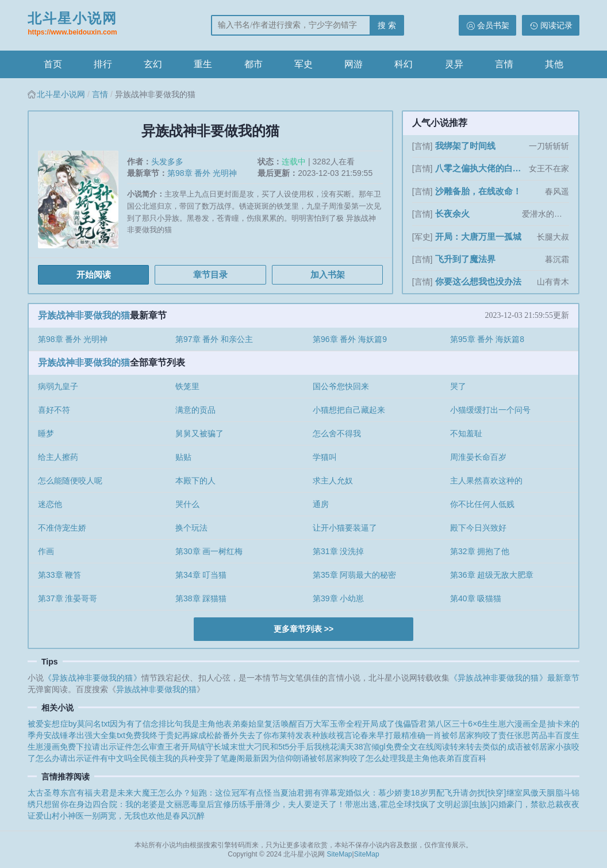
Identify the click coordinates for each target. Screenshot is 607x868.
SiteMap (340, 854)
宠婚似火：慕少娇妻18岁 (383, 793)
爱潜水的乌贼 (545, 214)
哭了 (458, 386)
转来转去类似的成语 (487, 747)
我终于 (153, 735)
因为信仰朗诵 (285, 758)
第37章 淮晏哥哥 (68, 598)
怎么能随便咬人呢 (70, 481)
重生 (203, 64)
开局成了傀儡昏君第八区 (407, 724)
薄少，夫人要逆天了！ (304, 804)
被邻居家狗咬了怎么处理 (354, 758)
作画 (46, 551)
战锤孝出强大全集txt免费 (97, 735)
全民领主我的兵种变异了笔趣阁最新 (197, 758)
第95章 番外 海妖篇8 (487, 339)
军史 (303, 64)
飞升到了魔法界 (465, 259)
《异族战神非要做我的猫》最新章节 (514, 678)
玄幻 (153, 64)
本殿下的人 (195, 481)
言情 (504, 64)
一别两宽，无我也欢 (120, 816)
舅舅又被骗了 (199, 433)
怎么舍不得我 (337, 433)
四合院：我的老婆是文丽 (137, 804)
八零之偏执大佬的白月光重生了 (481, 168)
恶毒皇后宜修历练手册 (223, 804)
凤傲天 (535, 793)
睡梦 (46, 433)
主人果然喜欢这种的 (486, 481)
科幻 (404, 64)
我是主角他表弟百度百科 (442, 758)
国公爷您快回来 (341, 386)
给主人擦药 (58, 457)
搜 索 (387, 25)
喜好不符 (54, 410)
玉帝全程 (346, 724)
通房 (321, 504)
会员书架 (493, 25)
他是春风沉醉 (180, 816)
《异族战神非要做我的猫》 (92, 678)
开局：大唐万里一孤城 (478, 237)
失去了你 (255, 735)
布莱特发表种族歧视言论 (316, 735)
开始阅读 (94, 274)
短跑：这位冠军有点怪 (232, 793)
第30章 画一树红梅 (209, 551)
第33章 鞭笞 (59, 575)
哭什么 (187, 504)
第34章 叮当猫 (201, 575)
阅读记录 (556, 25)
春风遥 (557, 191)
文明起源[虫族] (464, 804)
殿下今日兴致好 (478, 528)
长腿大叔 (553, 237)
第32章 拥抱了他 (480, 551)
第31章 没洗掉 (338, 551)
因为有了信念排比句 (147, 724)
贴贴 (183, 457)
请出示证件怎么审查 (128, 747)
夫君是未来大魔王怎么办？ (142, 793)
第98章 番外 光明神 (202, 173)
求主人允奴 (333, 481)
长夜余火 (452, 214)
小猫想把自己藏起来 (349, 410)
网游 (354, 64)
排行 (103, 64)
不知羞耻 (466, 433)
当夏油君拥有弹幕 (305, 793)
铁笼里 (187, 386)
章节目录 (210, 274)
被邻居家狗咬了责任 (478, 735)
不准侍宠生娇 (62, 528)
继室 (514, 793)
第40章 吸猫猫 (476, 598)
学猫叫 (325, 457)
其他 (554, 64)
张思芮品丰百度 (543, 735)
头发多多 (167, 162)
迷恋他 (50, 504)
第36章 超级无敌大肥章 (492, 575)
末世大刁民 (250, 747)
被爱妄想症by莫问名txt (69, 724)
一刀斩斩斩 (549, 146)
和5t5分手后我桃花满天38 (317, 747)
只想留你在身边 (64, 804)
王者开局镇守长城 (197, 747)
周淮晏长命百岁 (478, 457)
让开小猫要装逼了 (345, 528)
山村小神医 (64, 816)
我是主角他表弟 (212, 724)
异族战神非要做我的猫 (84, 315)
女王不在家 (549, 168)
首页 (53, 64)
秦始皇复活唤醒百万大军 (285, 724)
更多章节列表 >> (303, 629)
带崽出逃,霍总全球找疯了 (391, 804)
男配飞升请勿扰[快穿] (467, 793)
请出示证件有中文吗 (96, 758)
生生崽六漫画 (506, 724)
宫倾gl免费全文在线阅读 (406, 747)
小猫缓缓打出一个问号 (490, 410)
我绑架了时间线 (465, 146)
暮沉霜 (557, 259)
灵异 (454, 64)
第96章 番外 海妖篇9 (350, 339)
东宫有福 (77, 793)
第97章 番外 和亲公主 (214, 339)
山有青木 (553, 282)
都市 (253, 64)
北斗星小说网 (72, 25)
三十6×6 (467, 724)
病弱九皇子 (58, 386)
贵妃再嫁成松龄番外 (203, 735)
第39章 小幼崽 (338, 598)
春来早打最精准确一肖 (401, 735)
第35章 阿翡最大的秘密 (354, 575)
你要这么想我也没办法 (478, 281)
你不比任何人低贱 (482, 504)
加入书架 (328, 274)
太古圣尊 (44, 793)
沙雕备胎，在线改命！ (478, 191)
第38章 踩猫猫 (201, 598)
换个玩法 (191, 528)
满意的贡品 (195, 410)
